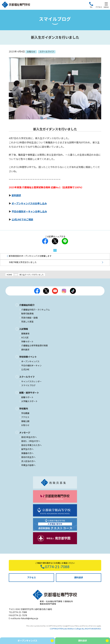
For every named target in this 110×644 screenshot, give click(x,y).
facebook (45, 241)
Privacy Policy (74, 626)
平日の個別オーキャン (31, 366)
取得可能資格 (27, 314)
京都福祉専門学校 (16, 5)
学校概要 (25, 413)
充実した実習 (27, 322)
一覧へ (55, 250)
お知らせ (25, 425)
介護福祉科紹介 (27, 305)
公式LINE (25, 369)
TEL (91, 7)
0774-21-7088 (20, 612)
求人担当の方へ (28, 461)
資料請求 (16, 195)
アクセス (99, 7)
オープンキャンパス (30, 361)
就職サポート (27, 397)
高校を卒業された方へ (31, 445)
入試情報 (24, 329)
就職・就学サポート (29, 393)
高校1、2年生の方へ (31, 441)
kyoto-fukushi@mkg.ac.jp (27, 618)
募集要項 (25, 334)
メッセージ (25, 433)
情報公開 (25, 421)
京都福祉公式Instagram (64, 291)
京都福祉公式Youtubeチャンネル (55, 291)
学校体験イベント (28, 357)
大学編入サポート (29, 401)
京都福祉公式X (46, 291)
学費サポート (27, 342)
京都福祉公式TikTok (73, 291)
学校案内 (24, 409)
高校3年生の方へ (29, 437)
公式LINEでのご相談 (22, 219)
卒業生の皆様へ (28, 465)
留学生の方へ (27, 449)
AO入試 (25, 338)
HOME (9, 275)
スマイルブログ (28, 385)
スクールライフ (27, 377)
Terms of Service (90, 626)
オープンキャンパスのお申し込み (29, 203)
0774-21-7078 (20, 615)
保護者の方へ (27, 453)
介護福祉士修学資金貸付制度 (34, 346)
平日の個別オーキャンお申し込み (29, 211)
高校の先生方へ (28, 457)
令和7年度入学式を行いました (23, 262)
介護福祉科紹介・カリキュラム (36, 310)
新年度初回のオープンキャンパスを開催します (30, 256)
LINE (65, 241)
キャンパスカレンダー (31, 381)
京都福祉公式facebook (37, 291)
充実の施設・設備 (29, 318)
